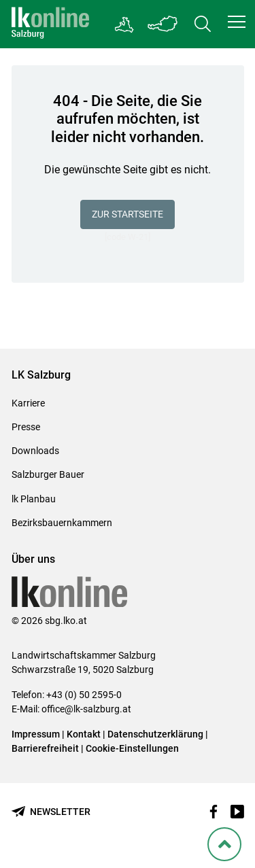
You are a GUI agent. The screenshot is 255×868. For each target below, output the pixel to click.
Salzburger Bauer (48, 474)
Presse (26, 427)
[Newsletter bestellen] (51, 812)
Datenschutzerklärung (156, 734)
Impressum (36, 734)
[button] (237, 22)
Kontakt (84, 734)
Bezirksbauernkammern (62, 523)
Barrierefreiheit (45, 748)
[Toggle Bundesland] (163, 24)
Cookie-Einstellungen (132, 748)
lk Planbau (34, 499)
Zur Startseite (128, 214)
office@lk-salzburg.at (86, 709)
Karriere (28, 403)
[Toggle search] (203, 24)
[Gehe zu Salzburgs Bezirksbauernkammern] (125, 24)
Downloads (35, 451)
